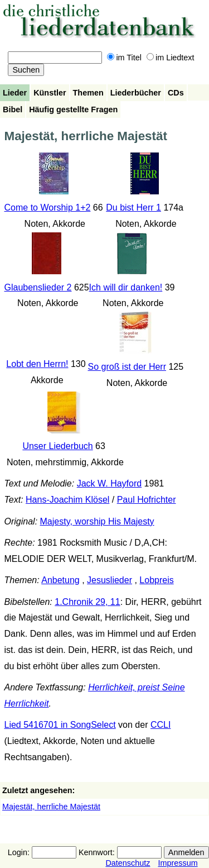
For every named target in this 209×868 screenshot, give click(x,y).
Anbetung (60, 580)
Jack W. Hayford (109, 483)
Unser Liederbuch (57, 446)
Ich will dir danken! (126, 287)
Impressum (178, 863)
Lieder (15, 93)
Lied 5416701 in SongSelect (60, 725)
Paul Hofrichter (147, 500)
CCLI (161, 725)
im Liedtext (171, 58)
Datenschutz (128, 863)
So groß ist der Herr (127, 367)
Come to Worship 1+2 (48, 208)
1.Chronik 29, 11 (87, 602)
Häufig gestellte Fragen (73, 109)
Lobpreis (156, 580)
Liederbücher (136, 93)
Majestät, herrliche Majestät (51, 807)
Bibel (13, 109)
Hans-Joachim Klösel (67, 500)
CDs (176, 93)
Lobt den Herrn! (37, 364)
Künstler (50, 93)
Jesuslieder (110, 580)
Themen (88, 93)
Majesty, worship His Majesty (97, 521)
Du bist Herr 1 (133, 208)
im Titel (124, 58)
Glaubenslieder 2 (38, 287)
